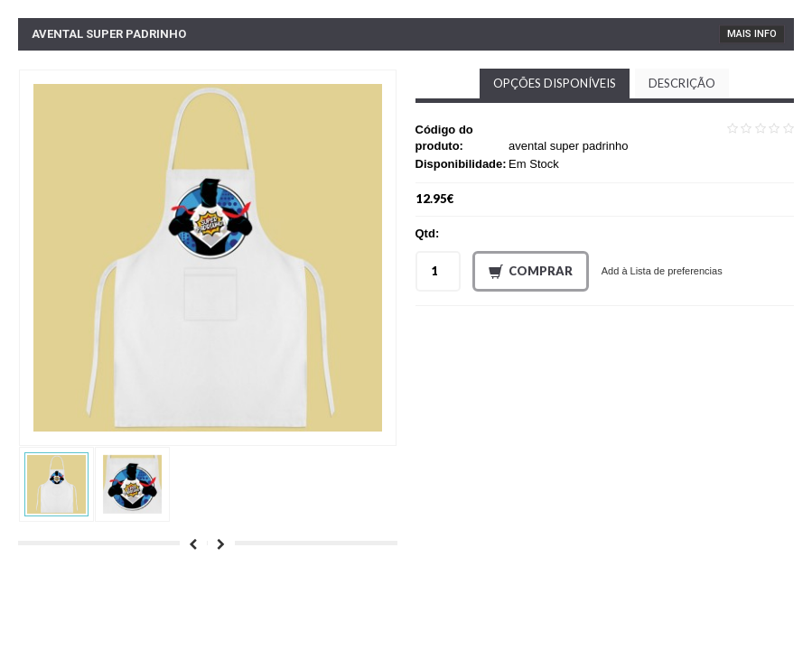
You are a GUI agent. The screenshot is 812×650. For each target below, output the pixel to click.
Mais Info (752, 34)
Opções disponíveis (555, 83)
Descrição (682, 83)
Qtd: (428, 233)
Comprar (531, 272)
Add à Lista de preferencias (662, 271)
